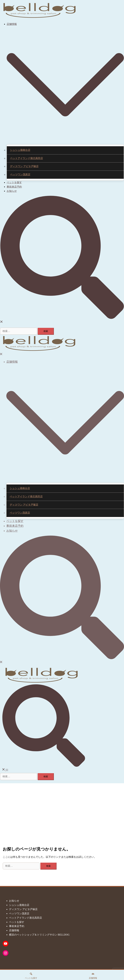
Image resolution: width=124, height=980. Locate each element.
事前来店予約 (14, 187)
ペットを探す (14, 182)
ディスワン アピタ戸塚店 (24, 166)
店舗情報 (12, 24)
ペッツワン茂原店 (20, 175)
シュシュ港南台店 (20, 150)
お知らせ (12, 191)
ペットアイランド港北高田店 (26, 158)
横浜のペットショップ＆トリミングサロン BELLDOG (39, 935)
